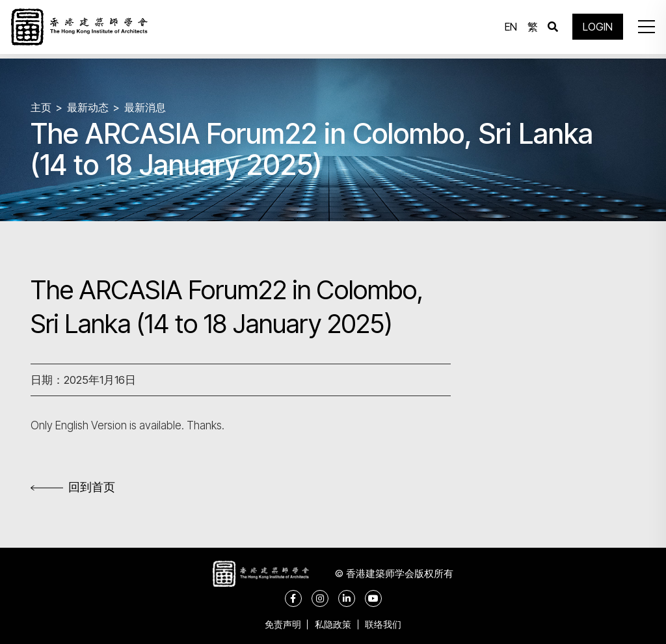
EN (508, 29)
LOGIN (594, 29)
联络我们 (389, 624)
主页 (42, 107)
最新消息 (150, 107)
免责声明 (277, 624)
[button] (643, 29)
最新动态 (90, 107)
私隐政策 (333, 624)
